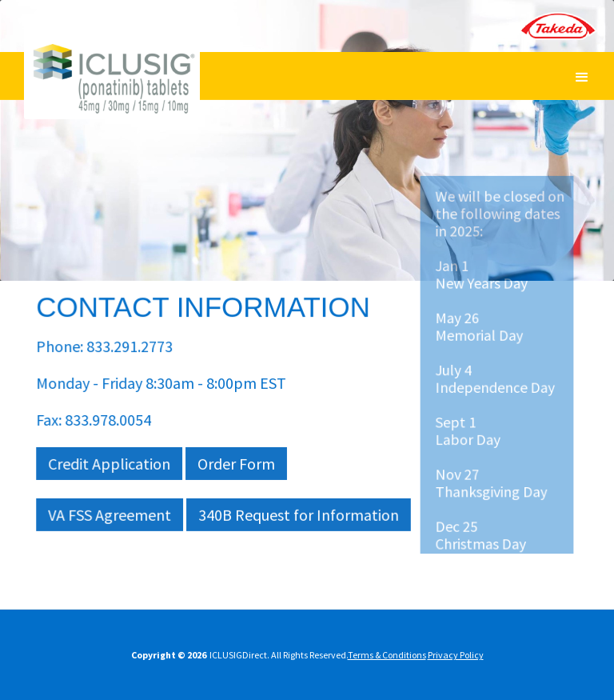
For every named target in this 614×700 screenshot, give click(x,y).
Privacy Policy (456, 655)
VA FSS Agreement (110, 515)
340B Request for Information (298, 515)
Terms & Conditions (387, 655)
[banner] (112, 94)
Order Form (236, 464)
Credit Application (110, 464)
